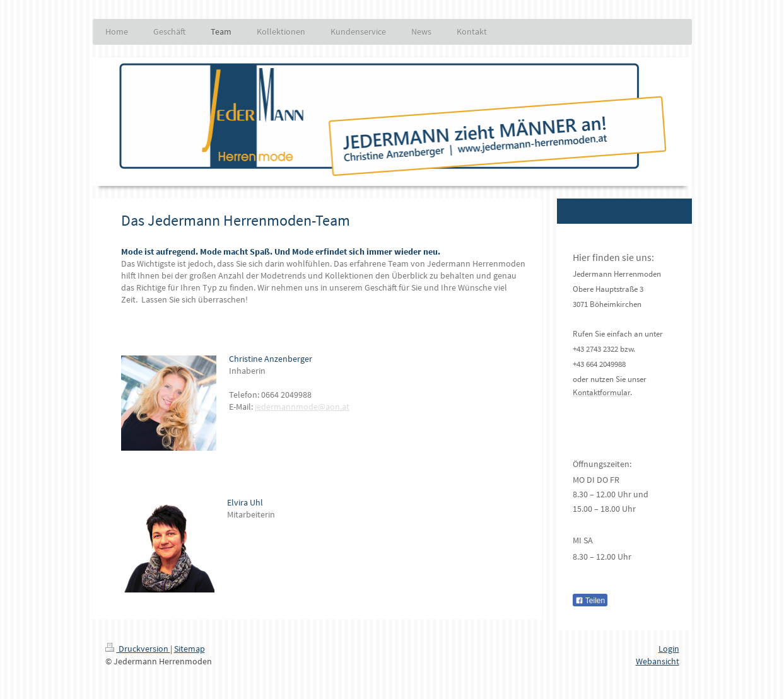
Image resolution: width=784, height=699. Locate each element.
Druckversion (138, 649)
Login (669, 649)
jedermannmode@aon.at (302, 407)
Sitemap (190, 649)
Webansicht (658, 661)
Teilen (590, 601)
